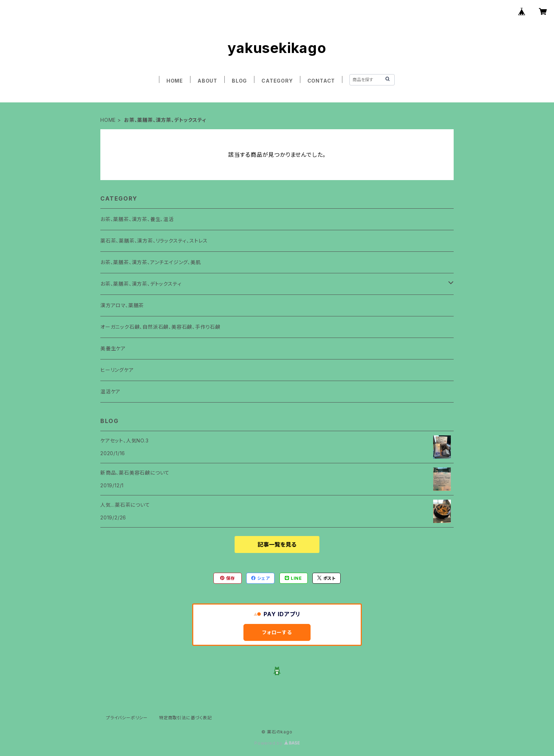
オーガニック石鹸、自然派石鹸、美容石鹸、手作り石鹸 (160, 327)
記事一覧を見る (277, 544)
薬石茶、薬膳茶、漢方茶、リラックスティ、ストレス (154, 241)
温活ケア (110, 391)
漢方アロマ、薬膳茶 (122, 305)
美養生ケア (113, 348)
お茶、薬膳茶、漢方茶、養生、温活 (137, 219)
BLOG (239, 81)
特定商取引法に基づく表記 (185, 718)
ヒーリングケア (117, 370)
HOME (175, 81)
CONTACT (321, 81)
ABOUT (207, 81)
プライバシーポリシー (127, 718)
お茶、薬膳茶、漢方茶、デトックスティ (141, 284)
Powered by (277, 743)
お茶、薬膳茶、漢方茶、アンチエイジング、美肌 (151, 262)
